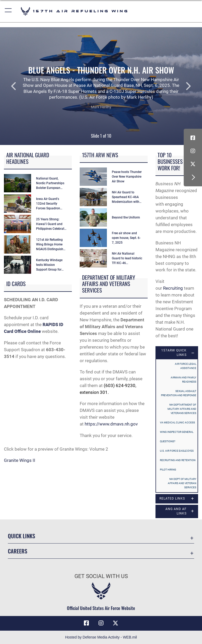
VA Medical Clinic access (177, 422)
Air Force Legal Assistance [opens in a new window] (186, 366)
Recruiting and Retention (178, 460)
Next (182, 86)
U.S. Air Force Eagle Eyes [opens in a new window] (177, 451)
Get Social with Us (101, 576)
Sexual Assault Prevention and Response (179, 393)
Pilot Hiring (168, 470)
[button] (8, 11)
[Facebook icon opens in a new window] (193, 138)
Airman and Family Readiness (183, 380)
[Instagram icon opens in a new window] (193, 151)
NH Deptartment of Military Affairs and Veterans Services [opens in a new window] (182, 409)
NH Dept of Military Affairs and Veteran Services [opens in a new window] (182, 483)
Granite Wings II (20, 460)
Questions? (168, 441)
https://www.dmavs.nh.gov (111, 424)
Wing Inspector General (177, 432)
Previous (20, 86)
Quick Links (21, 536)
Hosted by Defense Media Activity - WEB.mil (101, 637)
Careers (18, 551)
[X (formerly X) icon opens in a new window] (193, 164)
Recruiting (173, 288)
